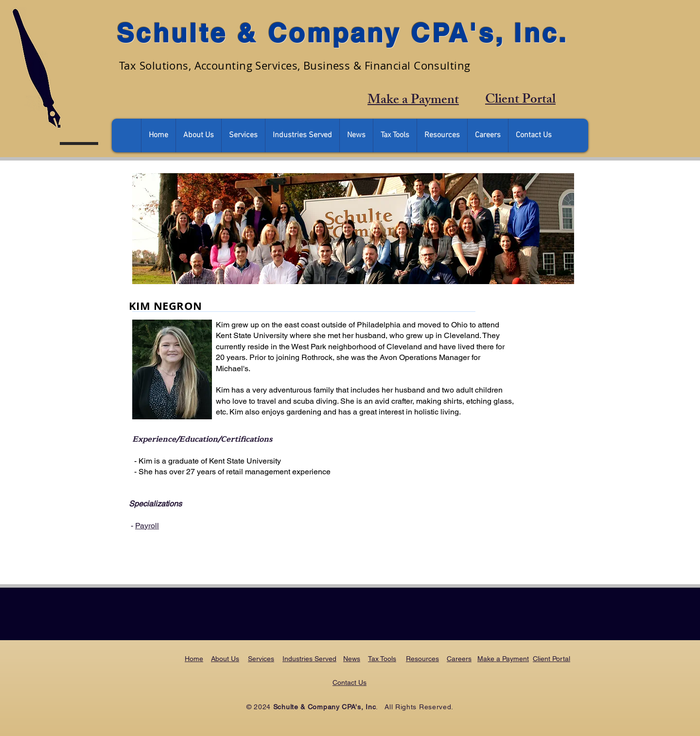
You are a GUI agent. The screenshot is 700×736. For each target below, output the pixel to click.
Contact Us (350, 682)
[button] (198, 135)
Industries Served (309, 659)
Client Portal (551, 659)
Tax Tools (382, 659)
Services (261, 659)
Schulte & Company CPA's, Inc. (343, 33)
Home (194, 659)
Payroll (147, 526)
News (352, 659)
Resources (422, 659)
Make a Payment (503, 659)
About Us (225, 659)
